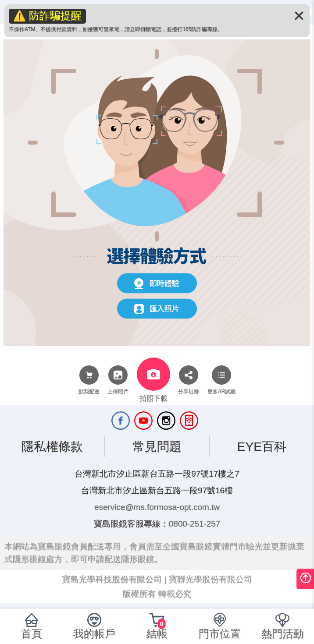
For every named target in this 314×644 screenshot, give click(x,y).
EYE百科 (262, 446)
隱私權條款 (52, 446)
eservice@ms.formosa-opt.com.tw (157, 507)
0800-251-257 (195, 524)
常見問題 (157, 446)
